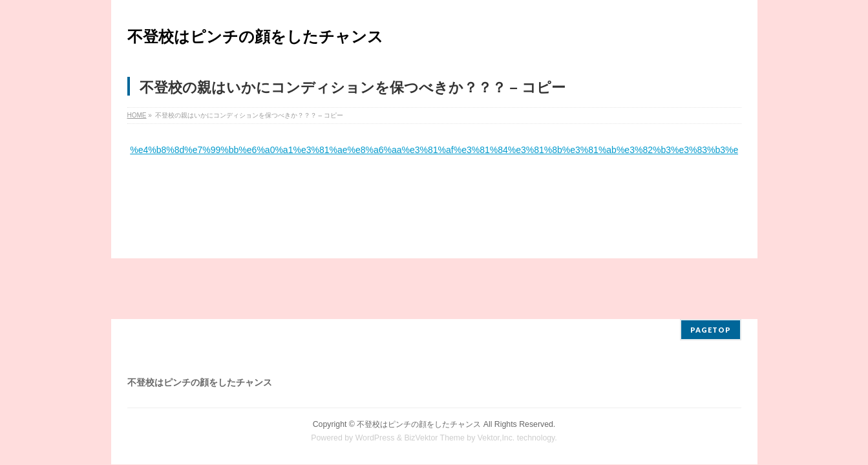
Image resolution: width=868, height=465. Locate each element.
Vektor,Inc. (496, 377)
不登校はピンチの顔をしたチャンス (255, 36)
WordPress (375, 377)
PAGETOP (711, 269)
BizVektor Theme (434, 377)
